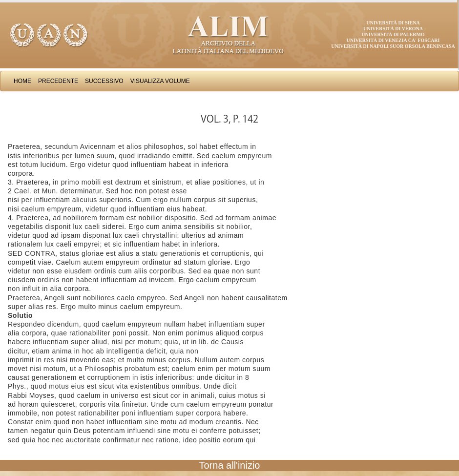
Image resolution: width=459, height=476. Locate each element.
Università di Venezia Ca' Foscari (393, 40)
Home (22, 81)
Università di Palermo (393, 34)
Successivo (104, 81)
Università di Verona (393, 29)
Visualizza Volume (160, 81)
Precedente (58, 81)
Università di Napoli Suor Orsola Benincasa (393, 46)
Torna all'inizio (230, 465)
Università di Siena (393, 23)
